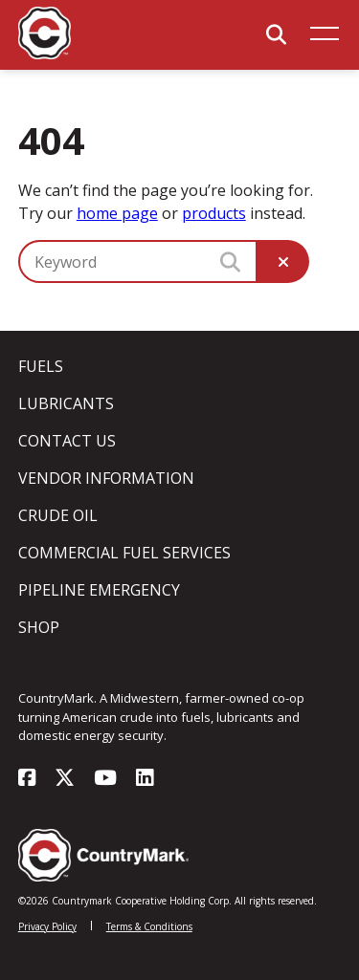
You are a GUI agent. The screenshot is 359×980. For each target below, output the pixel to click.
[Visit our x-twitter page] (65, 779)
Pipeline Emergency (99, 590)
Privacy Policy (47, 926)
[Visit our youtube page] (105, 779)
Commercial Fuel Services (124, 553)
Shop (39, 627)
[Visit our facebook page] (27, 779)
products (214, 213)
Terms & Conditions (149, 926)
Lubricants (66, 403)
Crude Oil (58, 515)
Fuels (41, 366)
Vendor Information (106, 478)
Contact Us (67, 441)
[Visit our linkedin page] (145, 779)
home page (117, 213)
